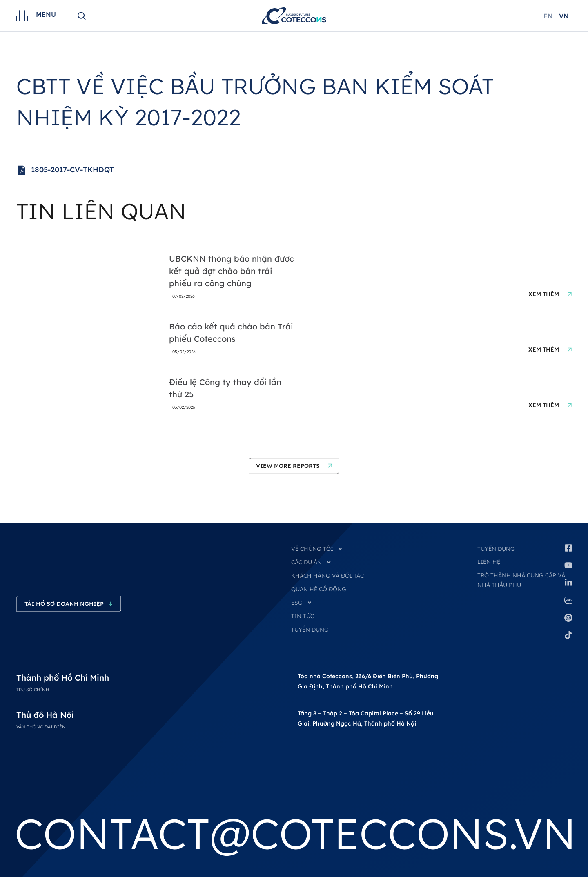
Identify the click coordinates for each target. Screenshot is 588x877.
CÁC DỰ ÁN (311, 562)
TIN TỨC (303, 616)
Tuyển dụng (496, 549)
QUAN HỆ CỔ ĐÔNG (319, 589)
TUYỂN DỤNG (310, 630)
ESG (302, 603)
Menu (46, 14)
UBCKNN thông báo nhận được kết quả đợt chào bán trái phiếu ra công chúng (232, 271)
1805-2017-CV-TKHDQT (65, 170)
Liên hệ (489, 562)
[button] (294, 466)
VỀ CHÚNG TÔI (317, 549)
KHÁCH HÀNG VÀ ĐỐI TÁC (327, 576)
